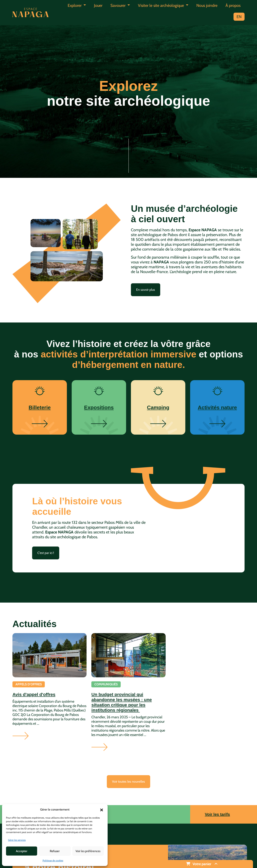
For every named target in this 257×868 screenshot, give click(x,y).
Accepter (22, 851)
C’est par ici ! (46, 553)
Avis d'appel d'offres (34, 695)
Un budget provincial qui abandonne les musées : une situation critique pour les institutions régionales (122, 702)
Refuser (55, 851)
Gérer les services (17, 840)
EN (239, 17)
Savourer (118, 5)
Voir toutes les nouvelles (128, 782)
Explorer (75, 5)
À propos (233, 5)
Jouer (98, 5)
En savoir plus (146, 290)
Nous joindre (207, 5)
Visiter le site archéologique (161, 5)
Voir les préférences (88, 851)
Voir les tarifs (217, 814)
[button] (102, 810)
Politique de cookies (53, 860)
